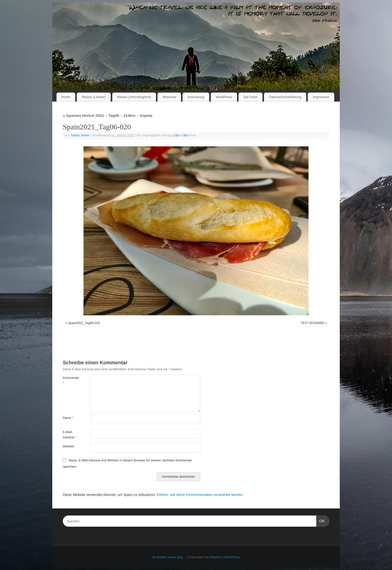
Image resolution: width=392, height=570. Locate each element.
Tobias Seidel (80, 135)
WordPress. (232, 557)
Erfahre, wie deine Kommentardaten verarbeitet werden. (200, 495)
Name (68, 418)
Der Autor (250, 97)
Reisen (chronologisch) (134, 97)
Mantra (215, 557)
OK (321, 520)
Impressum (321, 97)
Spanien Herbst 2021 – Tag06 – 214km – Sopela (107, 115)
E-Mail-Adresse (70, 435)
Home (66, 97)
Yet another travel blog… (169, 557)
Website (68, 446)
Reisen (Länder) (94, 97)
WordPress (224, 97)
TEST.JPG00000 (312, 323)
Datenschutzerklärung (285, 97)
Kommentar (70, 380)
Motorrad (169, 97)
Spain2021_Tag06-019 (84, 323)
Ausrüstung (196, 97)
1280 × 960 (180, 135)
